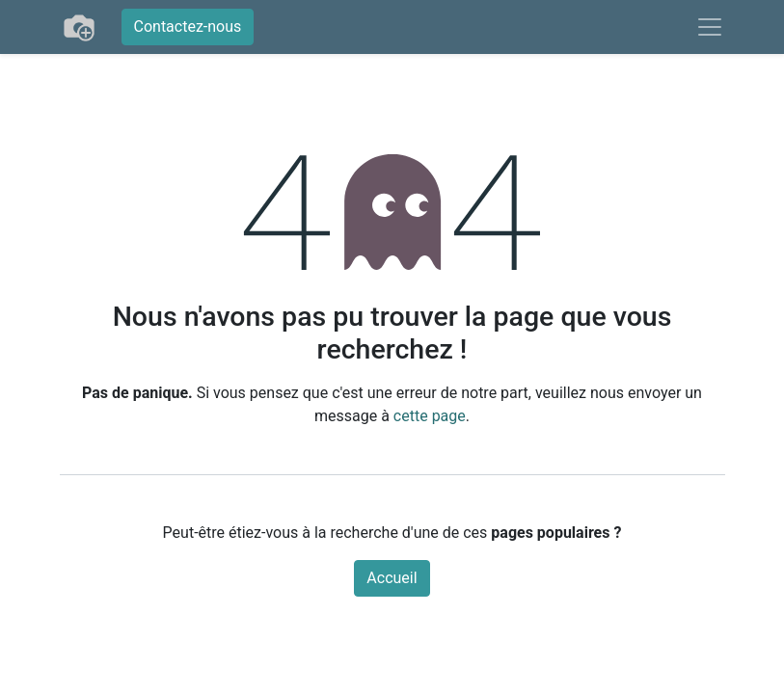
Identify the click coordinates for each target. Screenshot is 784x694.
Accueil (392, 578)
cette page (430, 416)
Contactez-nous (188, 27)
